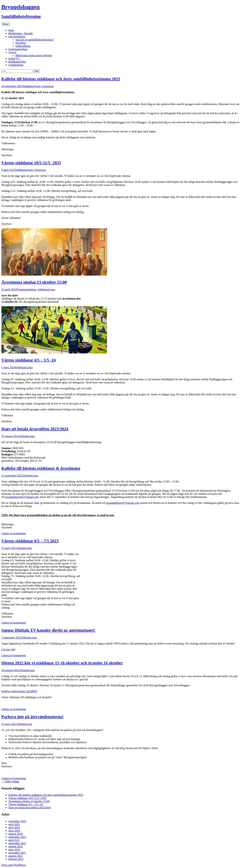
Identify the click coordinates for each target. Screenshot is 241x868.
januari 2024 (15, 834)
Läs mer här (8, 649)
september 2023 (17, 837)
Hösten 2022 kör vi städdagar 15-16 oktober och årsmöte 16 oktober (62, 663)
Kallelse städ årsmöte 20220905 (19, 691)
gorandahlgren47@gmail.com (22, 497)
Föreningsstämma (26, 289)
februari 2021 (16, 859)
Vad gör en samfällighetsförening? (35, 40)
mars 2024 (14, 831)
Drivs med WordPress (14, 865)
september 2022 (17, 843)
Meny (6, 24)
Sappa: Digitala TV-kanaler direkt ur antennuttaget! (48, 630)
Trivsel (12, 52)
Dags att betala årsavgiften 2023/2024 (35, 429)
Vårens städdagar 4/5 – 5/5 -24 (28, 360)
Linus (52, 289)
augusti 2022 (16, 846)
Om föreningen (17, 37)
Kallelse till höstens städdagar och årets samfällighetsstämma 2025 (61, 79)
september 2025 (17, 821)
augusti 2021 (16, 856)
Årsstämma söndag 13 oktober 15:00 (34, 282)
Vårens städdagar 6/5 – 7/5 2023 (30, 541)
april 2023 (14, 840)
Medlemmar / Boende (21, 33)
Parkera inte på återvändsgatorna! (32, 717)
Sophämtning (16, 65)
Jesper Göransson (44, 86)
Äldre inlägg (10, 781)
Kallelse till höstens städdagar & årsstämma (41, 468)
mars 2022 (14, 850)
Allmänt (23, 436)
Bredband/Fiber (17, 62)
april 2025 (14, 824)
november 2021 (17, 853)
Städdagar (28, 86)
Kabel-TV (14, 59)
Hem (11, 30)
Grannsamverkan (18, 49)
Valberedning (23, 46)
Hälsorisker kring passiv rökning (34, 55)
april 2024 (14, 827)
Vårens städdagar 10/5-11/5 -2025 (31, 163)
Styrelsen (21, 43)
